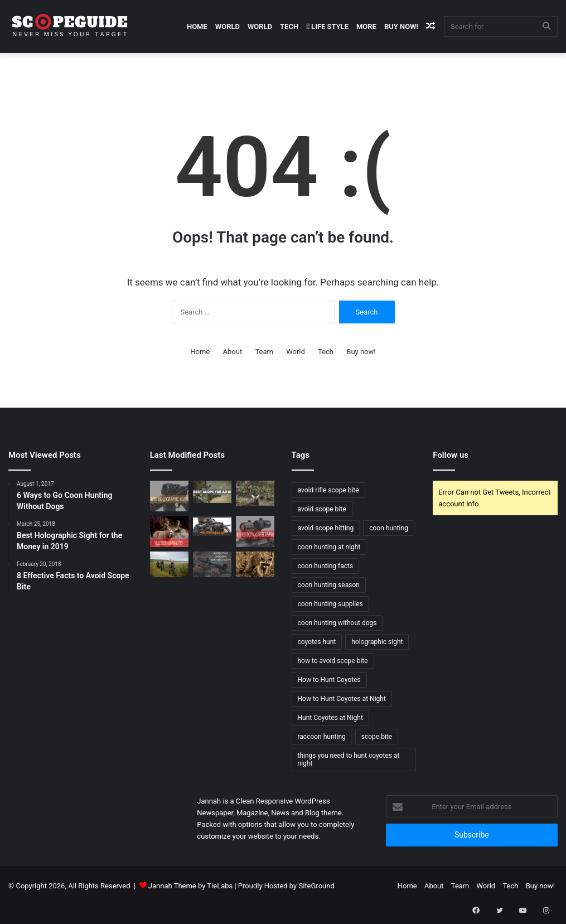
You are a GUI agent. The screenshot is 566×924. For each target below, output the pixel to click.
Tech (289, 26)
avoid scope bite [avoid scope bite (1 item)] (322, 509)
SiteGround (316, 886)
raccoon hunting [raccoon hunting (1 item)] (322, 737)
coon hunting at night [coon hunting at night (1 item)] (329, 547)
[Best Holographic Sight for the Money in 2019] (169, 496)
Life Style (327, 26)
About (233, 352)
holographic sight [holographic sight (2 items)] (377, 642)
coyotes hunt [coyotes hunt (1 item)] (317, 642)
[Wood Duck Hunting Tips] (169, 564)
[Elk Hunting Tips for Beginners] (255, 494)
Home (197, 26)
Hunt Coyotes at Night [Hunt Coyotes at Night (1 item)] (330, 718)
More (366, 26)
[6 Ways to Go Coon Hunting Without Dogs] (255, 564)
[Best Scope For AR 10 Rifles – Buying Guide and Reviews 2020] (212, 492)
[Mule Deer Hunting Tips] (169, 531)
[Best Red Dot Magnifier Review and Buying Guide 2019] (255, 531)
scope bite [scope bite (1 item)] (377, 737)
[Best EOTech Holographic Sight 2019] (212, 526)
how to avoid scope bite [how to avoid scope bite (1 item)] (333, 661)
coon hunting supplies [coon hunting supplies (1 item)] (330, 604)
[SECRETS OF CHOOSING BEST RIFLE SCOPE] (212, 564)
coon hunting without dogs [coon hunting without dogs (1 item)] (337, 623)
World (228, 26)
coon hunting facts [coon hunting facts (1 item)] (326, 566)
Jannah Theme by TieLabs (190, 886)
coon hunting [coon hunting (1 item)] (389, 528)
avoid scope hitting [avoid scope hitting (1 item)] (326, 528)
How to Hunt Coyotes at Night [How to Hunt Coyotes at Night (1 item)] (342, 699)
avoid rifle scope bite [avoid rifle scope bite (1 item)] (328, 490)
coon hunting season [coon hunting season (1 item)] (329, 585)
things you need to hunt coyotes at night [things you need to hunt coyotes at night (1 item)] (349, 759)
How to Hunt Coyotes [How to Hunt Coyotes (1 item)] (329, 680)
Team (264, 352)
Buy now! (401, 26)
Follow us (451, 455)
